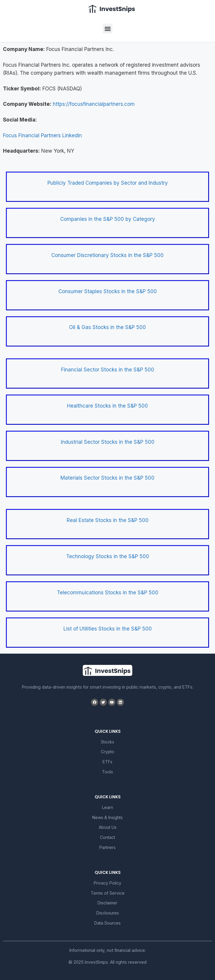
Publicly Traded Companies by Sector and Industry (108, 183)
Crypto (107, 752)
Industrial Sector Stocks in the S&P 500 (108, 442)
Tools (107, 772)
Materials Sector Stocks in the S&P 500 (107, 478)
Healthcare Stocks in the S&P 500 (107, 406)
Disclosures (108, 913)
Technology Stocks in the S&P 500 (108, 556)
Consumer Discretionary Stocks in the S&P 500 (107, 255)
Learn (107, 807)
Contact (107, 837)
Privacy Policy (107, 883)
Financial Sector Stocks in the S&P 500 (108, 370)
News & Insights (107, 817)
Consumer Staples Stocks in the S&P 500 (108, 291)
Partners (107, 847)
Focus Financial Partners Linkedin (42, 135)
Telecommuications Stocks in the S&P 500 (108, 593)
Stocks (107, 742)
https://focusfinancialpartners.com (94, 104)
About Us (108, 827)
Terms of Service (108, 893)
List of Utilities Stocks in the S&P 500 (108, 629)
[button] (107, 29)
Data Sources (107, 923)
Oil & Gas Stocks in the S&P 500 (107, 327)
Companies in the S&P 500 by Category (108, 219)
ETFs (107, 762)
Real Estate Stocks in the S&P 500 (108, 520)
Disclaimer (107, 903)
